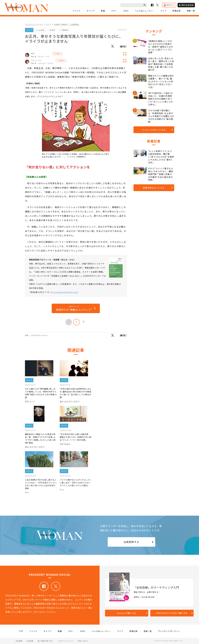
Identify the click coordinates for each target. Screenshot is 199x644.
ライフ (163, 11)
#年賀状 (52, 30)
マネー (114, 11)
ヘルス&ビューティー (145, 11)
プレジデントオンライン (169, 631)
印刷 (124, 46)
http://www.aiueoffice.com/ (64, 292)
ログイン (169, 5)
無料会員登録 (186, 5)
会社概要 (19, 641)
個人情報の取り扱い (46, 641)
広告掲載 (30, 641)
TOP (21, 631)
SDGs (126, 11)
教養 (103, 11)
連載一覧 (191, 11)
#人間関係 (64, 30)
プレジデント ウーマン (34, 24)
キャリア (91, 11)
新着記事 (177, 11)
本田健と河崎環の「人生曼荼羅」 (67, 24)
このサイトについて (65, 641)
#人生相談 (40, 30)
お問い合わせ (83, 641)
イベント (77, 11)
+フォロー (57, 54)
